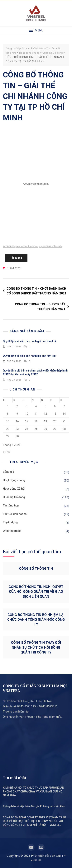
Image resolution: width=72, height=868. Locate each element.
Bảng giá (8, 472)
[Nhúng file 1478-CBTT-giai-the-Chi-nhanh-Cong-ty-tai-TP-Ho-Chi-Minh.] (36, 184)
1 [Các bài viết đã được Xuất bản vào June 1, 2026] (8, 406)
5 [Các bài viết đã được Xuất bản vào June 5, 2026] (45, 406)
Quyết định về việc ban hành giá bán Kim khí (29, 341)
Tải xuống (16, 258)
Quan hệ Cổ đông (14, 497)
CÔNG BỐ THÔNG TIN (36, 568)
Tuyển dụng (10, 522)
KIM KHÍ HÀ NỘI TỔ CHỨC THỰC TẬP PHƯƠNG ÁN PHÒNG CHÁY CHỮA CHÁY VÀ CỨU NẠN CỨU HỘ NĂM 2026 (34, 791)
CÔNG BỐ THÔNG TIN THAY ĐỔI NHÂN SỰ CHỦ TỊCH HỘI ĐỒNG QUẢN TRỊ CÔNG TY (36, 647)
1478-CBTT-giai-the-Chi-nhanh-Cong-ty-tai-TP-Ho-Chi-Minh (32, 247)
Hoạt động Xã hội (14, 489)
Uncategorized (12, 531)
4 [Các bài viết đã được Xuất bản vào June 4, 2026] (36, 406)
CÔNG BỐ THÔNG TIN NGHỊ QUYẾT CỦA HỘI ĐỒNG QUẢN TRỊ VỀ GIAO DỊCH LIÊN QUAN (36, 591)
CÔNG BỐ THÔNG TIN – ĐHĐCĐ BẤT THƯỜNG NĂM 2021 (40, 307)
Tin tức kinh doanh (15, 514)
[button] (36, 30)
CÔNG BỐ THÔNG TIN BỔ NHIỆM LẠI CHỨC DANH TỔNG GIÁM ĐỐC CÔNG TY (36, 619)
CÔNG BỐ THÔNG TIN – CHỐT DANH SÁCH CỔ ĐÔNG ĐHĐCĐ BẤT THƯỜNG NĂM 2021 (37, 291)
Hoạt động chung (14, 480)
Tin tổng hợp (11, 506)
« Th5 (6, 452)
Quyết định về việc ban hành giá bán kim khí (29, 356)
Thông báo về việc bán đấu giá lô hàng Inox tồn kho (34, 806)
